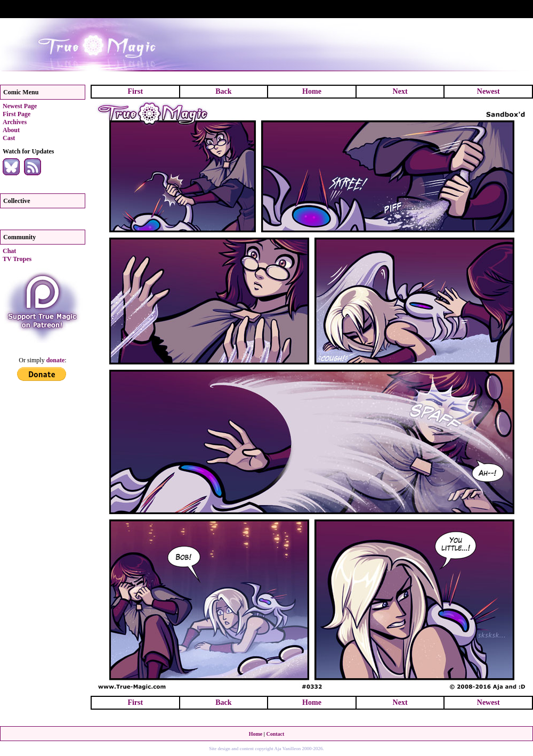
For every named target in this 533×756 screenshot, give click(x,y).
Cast (9, 138)
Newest (488, 91)
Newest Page (20, 106)
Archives (15, 122)
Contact (275, 734)
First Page (17, 114)
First (135, 91)
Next (400, 91)
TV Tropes (17, 259)
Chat (9, 251)
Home (312, 91)
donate (56, 360)
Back (223, 91)
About (11, 130)
